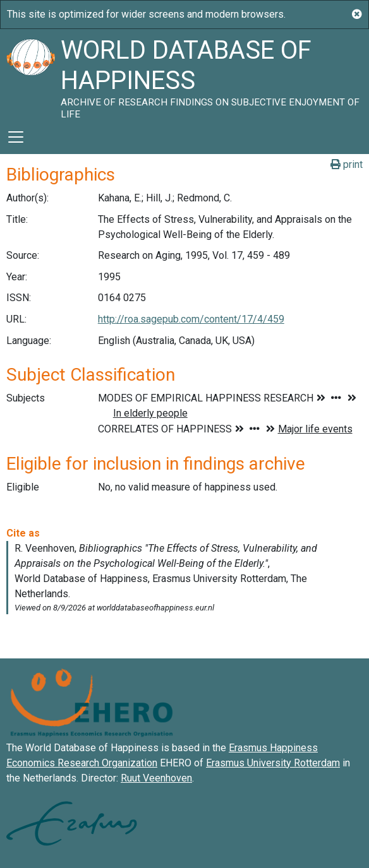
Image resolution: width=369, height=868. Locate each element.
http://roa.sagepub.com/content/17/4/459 (191, 319)
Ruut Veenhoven (156, 778)
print (347, 164)
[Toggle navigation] (16, 137)
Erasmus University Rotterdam (273, 763)
